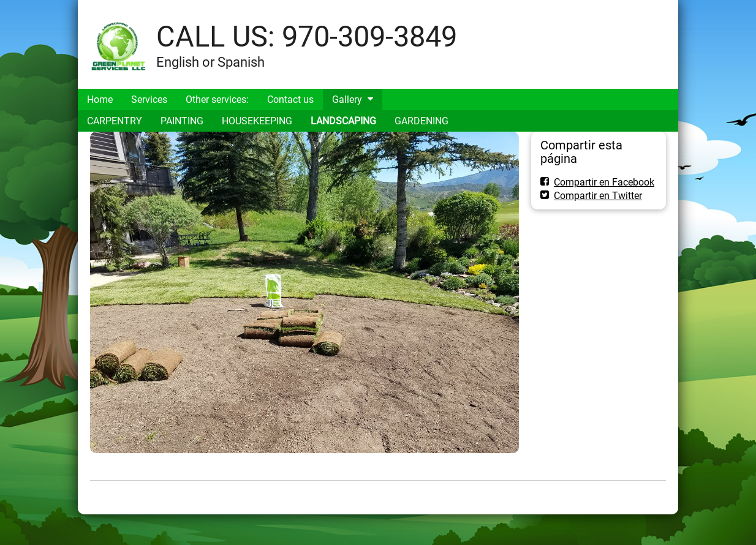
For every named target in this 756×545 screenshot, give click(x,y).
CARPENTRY (115, 121)
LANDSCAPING (343, 121)
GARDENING (421, 121)
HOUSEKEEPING (257, 121)
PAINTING (182, 121)
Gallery (347, 100)
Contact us (290, 100)
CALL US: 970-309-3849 (307, 36)
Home (100, 100)
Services (149, 100)
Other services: (217, 100)
